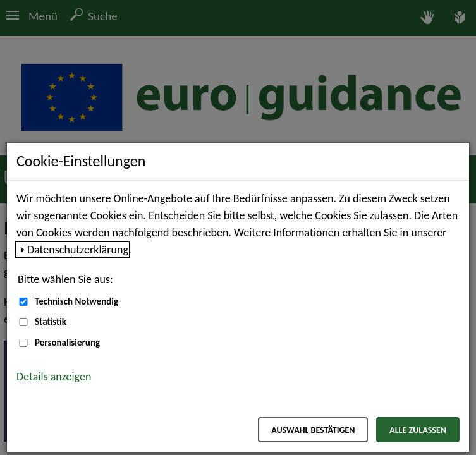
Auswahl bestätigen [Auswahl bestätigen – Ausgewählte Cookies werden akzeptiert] (313, 430)
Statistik (51, 322)
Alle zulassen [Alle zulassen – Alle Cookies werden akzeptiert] (418, 430)
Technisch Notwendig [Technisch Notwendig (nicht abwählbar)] (76, 301)
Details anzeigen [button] (54, 377)
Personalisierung (67, 343)
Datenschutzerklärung (78, 250)
